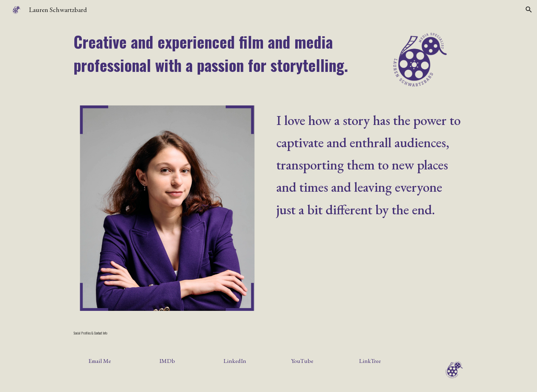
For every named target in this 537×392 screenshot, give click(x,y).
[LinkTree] (370, 361)
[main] (218, 53)
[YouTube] (302, 361)
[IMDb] (167, 361)
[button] (529, 10)
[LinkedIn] (235, 361)
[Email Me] (100, 361)
